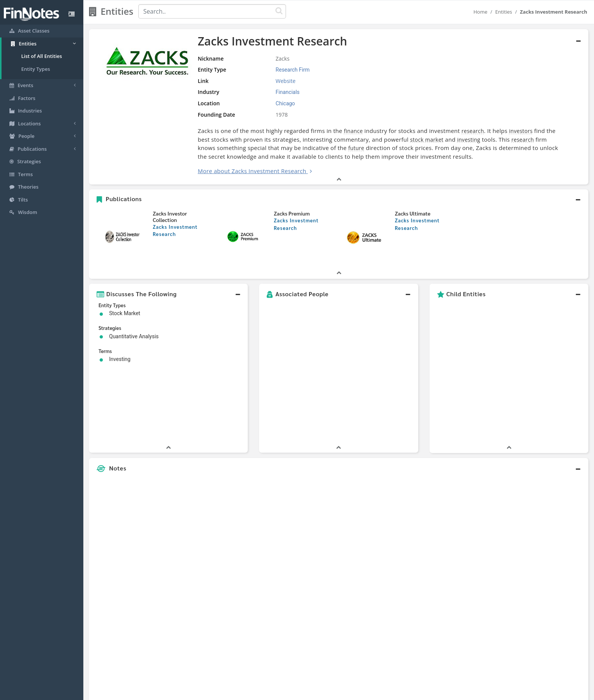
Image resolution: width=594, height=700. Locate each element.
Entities (504, 12)
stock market (427, 140)
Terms (332, 692)
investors (521, 131)
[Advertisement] (524, 510)
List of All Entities (42, 56)
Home (481, 12)
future (356, 148)
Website (286, 81)
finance (353, 131)
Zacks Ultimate (413, 213)
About (247, 692)
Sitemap (270, 692)
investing (469, 140)
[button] (339, 199)
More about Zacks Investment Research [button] (252, 171)
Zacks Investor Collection (170, 216)
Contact (355, 692)
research (473, 131)
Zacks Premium (292, 213)
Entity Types (36, 69)
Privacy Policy (302, 692)
